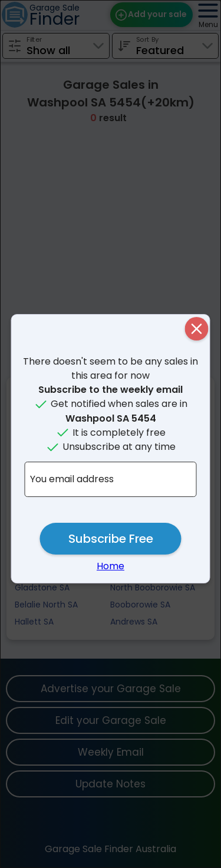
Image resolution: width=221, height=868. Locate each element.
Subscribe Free (111, 539)
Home (111, 566)
